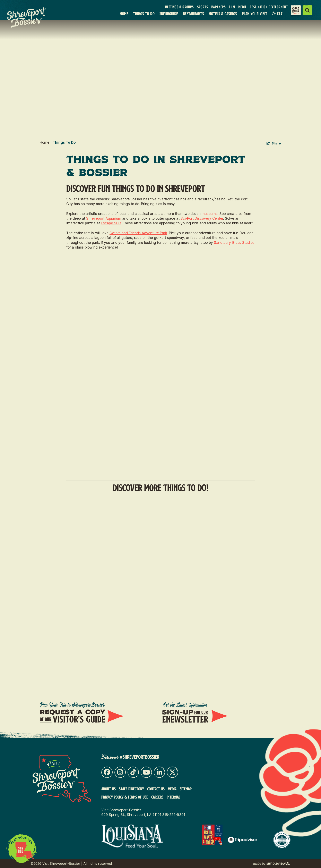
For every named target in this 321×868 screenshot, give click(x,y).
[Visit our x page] (172, 772)
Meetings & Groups (179, 7)
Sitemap (186, 789)
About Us (109, 789)
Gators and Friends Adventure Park (138, 233)
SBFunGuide (169, 14)
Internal (173, 797)
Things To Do (144, 14)
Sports (203, 7)
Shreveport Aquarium (104, 218)
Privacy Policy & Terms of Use (125, 797)
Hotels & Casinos (223, 14)
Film (232, 7)
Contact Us (156, 789)
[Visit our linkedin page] (159, 772)
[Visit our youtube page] (146, 772)
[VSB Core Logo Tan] (30, 18)
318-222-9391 (174, 815)
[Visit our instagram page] (120, 772)
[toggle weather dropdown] (277, 14)
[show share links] (274, 144)
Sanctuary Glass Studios (234, 243)
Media (242, 7)
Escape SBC (111, 223)
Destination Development (269, 7)
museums (210, 214)
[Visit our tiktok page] (133, 772)
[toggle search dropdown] (307, 10)
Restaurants (193, 14)
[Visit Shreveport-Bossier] (62, 779)
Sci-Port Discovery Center (202, 218)
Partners (218, 7)
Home (124, 14)
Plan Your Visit (255, 14)
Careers (157, 797)
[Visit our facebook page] (107, 772)
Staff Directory (131, 789)
